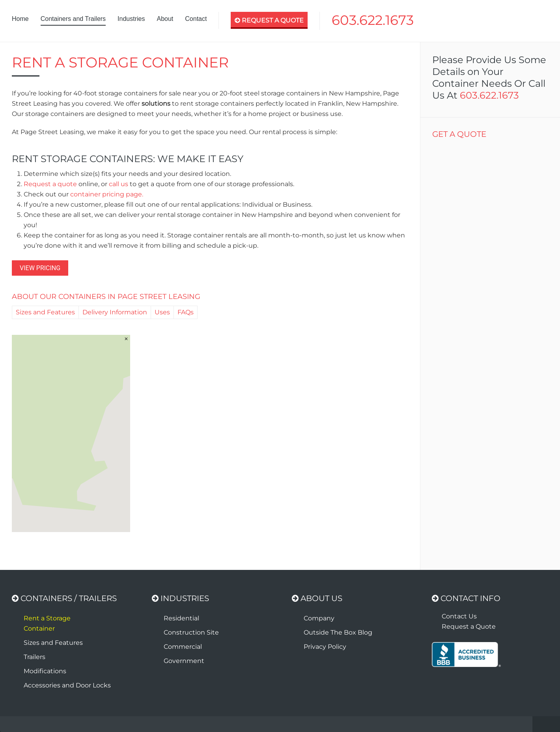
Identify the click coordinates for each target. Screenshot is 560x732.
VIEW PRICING (40, 268)
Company (319, 618)
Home (20, 19)
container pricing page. (107, 194)
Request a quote (50, 184)
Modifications (45, 671)
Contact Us (459, 616)
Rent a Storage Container (47, 623)
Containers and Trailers (73, 19)
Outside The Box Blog (338, 632)
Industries (131, 19)
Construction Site (191, 632)
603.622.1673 (373, 20)
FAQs (186, 312)
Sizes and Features (45, 312)
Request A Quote (269, 20)
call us (119, 184)
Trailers (35, 657)
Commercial (183, 647)
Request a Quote (469, 626)
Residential (181, 618)
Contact (196, 19)
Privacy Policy (325, 647)
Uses (162, 312)
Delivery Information (115, 312)
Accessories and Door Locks (67, 685)
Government (184, 661)
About (165, 19)
